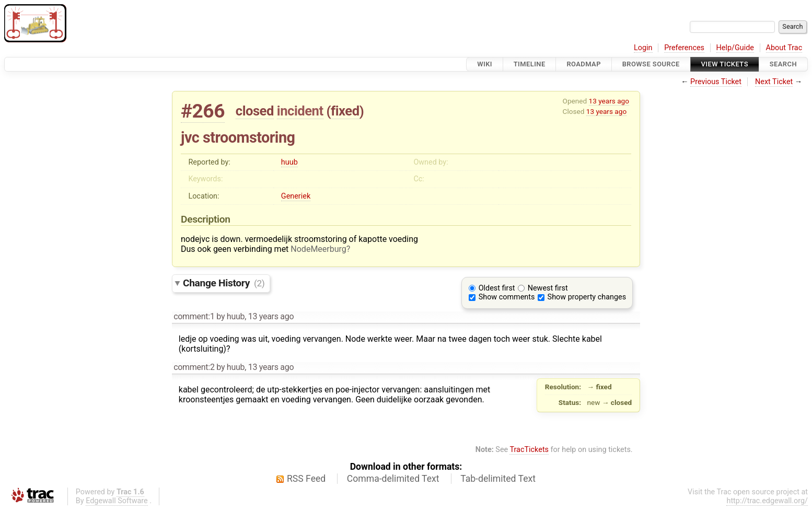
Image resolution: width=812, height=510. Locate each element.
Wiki (485, 64)
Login (643, 48)
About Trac (784, 48)
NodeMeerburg (318, 249)
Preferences (684, 48)
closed (255, 111)
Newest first (548, 288)
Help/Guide (735, 48)
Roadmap (584, 64)
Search (783, 64)
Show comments (507, 297)
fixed (345, 111)
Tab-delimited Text (498, 479)
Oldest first (497, 288)
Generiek (296, 196)
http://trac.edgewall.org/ (767, 501)
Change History (224, 283)
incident (300, 111)
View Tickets (725, 64)
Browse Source (651, 64)
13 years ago (609, 101)
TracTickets (529, 450)
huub (289, 162)
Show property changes (587, 297)
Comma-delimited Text (393, 479)
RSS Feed (306, 479)
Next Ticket (774, 82)
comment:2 (194, 367)
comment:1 (194, 316)
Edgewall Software (117, 501)
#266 (203, 111)
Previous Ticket (716, 82)
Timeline (530, 64)
